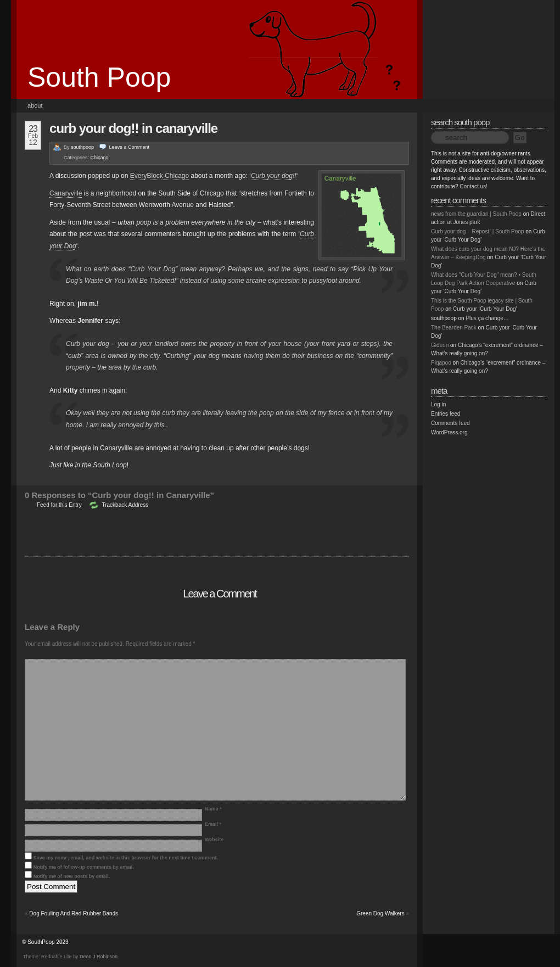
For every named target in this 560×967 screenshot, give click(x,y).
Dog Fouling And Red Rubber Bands (74, 913)
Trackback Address (125, 505)
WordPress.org (449, 432)
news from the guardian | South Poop (476, 214)
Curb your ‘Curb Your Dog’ (485, 309)
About (35, 105)
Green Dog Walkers (380, 913)
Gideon (440, 345)
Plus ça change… (487, 318)
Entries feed (446, 414)
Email (213, 824)
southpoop (82, 147)
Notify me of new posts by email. (72, 876)
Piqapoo (441, 363)
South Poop (99, 77)
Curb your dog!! (274, 176)
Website (214, 840)
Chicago (100, 158)
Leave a (130, 147)
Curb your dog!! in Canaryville (133, 128)
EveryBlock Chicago (159, 176)
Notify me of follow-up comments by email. (84, 867)
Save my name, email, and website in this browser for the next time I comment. (126, 858)
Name (213, 809)
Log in (438, 404)
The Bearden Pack (454, 328)
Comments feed (450, 423)
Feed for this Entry (59, 505)
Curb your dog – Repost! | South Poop (477, 231)
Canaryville (66, 193)
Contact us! (474, 186)
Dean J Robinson (99, 957)
